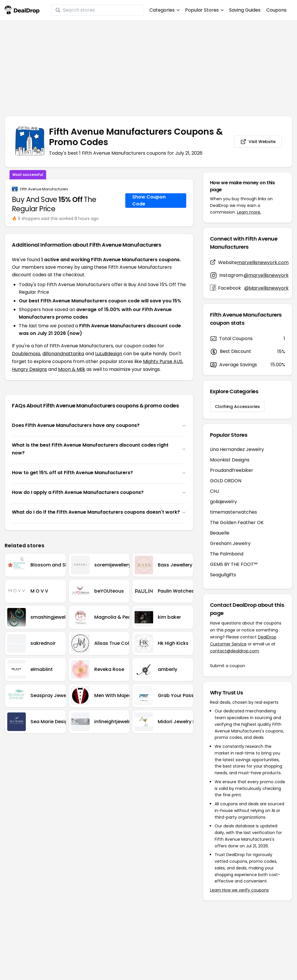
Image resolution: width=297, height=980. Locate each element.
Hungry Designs (29, 369)
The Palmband (227, 554)
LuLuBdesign (109, 354)
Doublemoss (26, 354)
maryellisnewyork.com (263, 262)
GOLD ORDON (226, 481)
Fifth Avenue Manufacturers (44, 189)
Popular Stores (204, 10)
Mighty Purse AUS (163, 361)
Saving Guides (245, 10)
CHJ (215, 491)
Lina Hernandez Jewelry (237, 449)
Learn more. (249, 212)
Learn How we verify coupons (239, 890)
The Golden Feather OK (237, 523)
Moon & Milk (72, 369)
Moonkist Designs (230, 460)
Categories (164, 10)
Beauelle (220, 533)
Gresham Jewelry (230, 543)
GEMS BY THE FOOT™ (234, 564)
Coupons (276, 10)
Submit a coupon (228, 666)
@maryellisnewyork (266, 275)
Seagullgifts (223, 575)
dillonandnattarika (63, 354)
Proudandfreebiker (232, 470)
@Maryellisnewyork (266, 288)
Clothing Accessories (237, 407)
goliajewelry (223, 502)
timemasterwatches (233, 512)
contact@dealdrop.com (234, 651)
